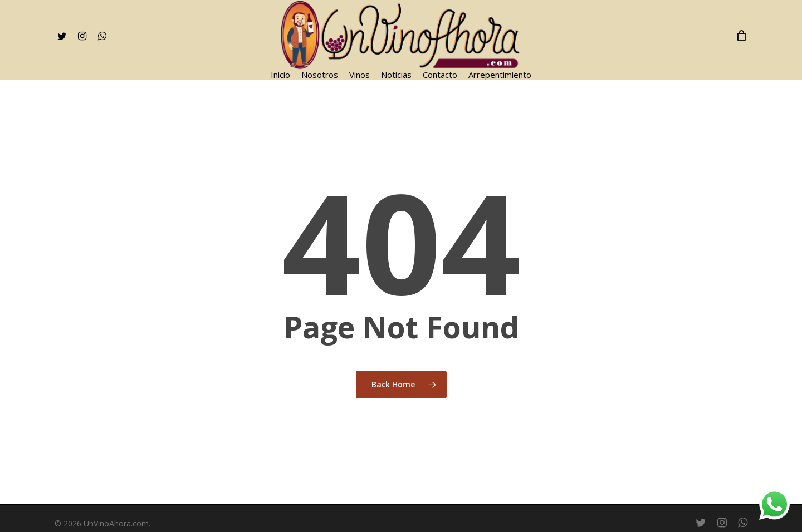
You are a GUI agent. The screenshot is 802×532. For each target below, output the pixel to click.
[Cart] (742, 36)
